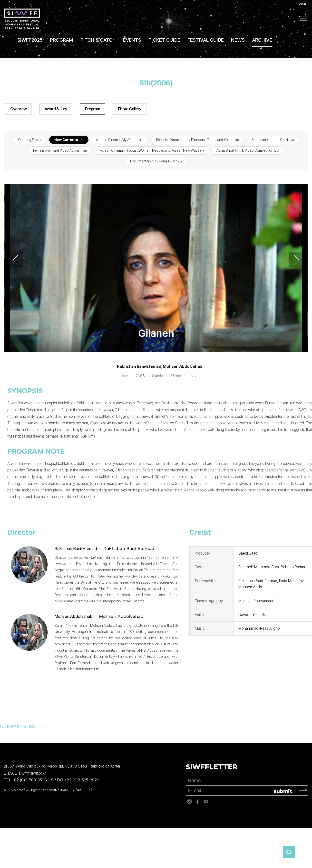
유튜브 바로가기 (206, 802)
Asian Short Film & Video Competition (248, 151)
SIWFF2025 (30, 40)
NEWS (238, 40)
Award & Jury (56, 109)
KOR (302, 4)
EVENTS (132, 40)
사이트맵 (304, 19)
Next (296, 260)
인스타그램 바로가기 (189, 802)
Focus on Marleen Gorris (273, 140)
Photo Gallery (130, 109)
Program (93, 109)
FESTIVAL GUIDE (206, 40)
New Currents (69, 140)
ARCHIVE (262, 40)
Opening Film (30, 140)
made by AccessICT (77, 790)
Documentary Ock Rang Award (156, 161)
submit (283, 791)
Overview (18, 109)
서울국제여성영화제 (22, 19)
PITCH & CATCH (98, 40)
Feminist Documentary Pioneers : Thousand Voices (198, 140)
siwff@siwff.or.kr (32, 773)
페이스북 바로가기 (198, 802)
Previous (16, 260)
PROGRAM (62, 40)
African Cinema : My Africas (120, 140)
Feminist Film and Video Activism (60, 151)
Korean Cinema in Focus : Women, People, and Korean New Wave (152, 151)
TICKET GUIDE (164, 40)
